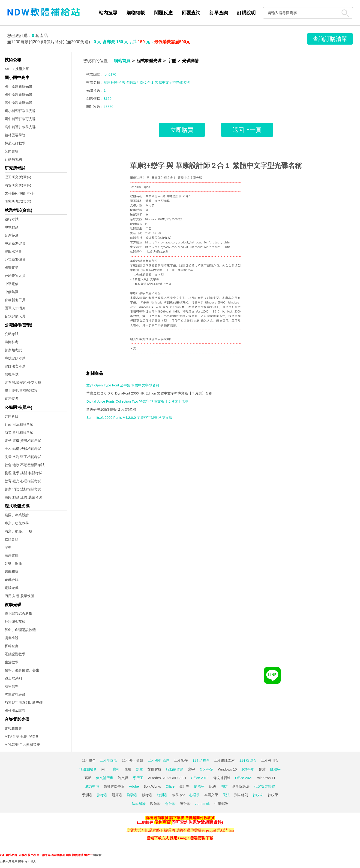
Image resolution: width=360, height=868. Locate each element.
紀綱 (213, 786)
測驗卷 (132, 795)
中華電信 (12, 284)
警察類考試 (13, 350)
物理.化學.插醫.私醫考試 (23, 473)
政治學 (155, 804)
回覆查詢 (191, 13)
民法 (226, 795)
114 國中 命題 (159, 760)
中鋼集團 (12, 292)
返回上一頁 (247, 130)
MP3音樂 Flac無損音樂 (22, 745)
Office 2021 (244, 778)
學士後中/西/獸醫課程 (21, 390)
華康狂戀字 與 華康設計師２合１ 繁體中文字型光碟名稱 (216, 165)
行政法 (258, 795)
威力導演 (92, 786)
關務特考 (12, 399)
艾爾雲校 (12, 151)
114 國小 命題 (133, 760)
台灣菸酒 (12, 235)
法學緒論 (139, 804)
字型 (8, 547)
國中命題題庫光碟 (18, 95)
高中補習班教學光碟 (20, 127)
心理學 (194, 795)
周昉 (224, 786)
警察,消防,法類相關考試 (23, 489)
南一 (105, 769)
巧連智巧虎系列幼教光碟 (24, 703)
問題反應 (163, 13)
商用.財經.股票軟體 (19, 596)
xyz (2, 855)
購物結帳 (136, 13)
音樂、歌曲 (13, 563)
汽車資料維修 (15, 694)
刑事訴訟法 (241, 786)
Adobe (134, 786)
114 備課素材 (224, 760)
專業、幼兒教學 (17, 523)
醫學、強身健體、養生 (22, 670)
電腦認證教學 (15, 654)
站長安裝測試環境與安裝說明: (151, 339)
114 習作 (181, 760)
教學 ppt (178, 795)
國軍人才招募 (15, 308)
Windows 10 (227, 769)
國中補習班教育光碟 (20, 119)
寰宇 (191, 769)
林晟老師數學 (15, 143)
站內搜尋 (108, 13)
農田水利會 (13, 251)
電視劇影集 (13, 728)
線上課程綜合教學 (18, 614)
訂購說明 (246, 13)
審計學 (185, 804)
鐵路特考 (12, 342)
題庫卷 (117, 795)
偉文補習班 (105, 778)
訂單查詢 (219, 13)
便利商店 (162, 822)
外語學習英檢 (15, 622)
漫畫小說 (12, 638)
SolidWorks (152, 786)
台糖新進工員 (15, 300)
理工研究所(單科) (18, 177)
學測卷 (87, 795)
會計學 (184, 786)
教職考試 (12, 374)
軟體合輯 (12, 539)
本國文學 (211, 795)
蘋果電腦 (12, 555)
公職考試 (12, 334)
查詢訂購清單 (330, 39)
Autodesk (202, 804)
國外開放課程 (15, 711)
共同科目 (12, 416)
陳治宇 (275, 769)
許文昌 (123, 778)
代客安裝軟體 (264, 786)
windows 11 (266, 778)
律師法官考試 (15, 366)
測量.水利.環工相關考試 (23, 457)
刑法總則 (241, 795)
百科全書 (12, 646)
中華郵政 (12, 227)
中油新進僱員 (15, 243)
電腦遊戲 (12, 588)
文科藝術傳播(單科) (20, 193)
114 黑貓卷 (201, 760)
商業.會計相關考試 (19, 432)
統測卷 (162, 795)
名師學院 (206, 769)
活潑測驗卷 (88, 769)
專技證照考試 (15, 358)
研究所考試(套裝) (18, 201)
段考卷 (147, 795)
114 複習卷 (248, 760)
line (231, 830)
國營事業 (12, 268)
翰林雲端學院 (15, 135)
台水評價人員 (15, 316)
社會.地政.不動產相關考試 (25, 465)
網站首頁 (122, 61)
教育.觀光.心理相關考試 (23, 481)
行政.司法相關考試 (19, 424)
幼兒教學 (12, 686)
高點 (88, 778)
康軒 (116, 769)
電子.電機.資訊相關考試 (23, 441)
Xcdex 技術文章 (17, 69)
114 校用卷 (270, 760)
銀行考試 (12, 219)
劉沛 (262, 769)
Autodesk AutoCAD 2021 (167, 778)
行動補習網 (13, 159)
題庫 (139, 769)
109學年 (248, 769)
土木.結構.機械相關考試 (23, 449)
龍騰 (128, 769)
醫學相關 (12, 572)
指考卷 (102, 795)
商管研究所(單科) (18, 185)
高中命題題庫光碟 (18, 103)
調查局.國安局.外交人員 (23, 382)
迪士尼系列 (13, 678)
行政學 (273, 795)
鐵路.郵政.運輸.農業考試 (23, 497)
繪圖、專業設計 (17, 515)
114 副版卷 (109, 760)
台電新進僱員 (15, 259)
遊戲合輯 (12, 580)
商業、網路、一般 (18, 531)
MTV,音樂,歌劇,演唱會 (22, 736)
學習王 (138, 778)
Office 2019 (200, 778)
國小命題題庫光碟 (18, 86)
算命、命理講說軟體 (20, 630)
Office (170, 786)
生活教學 (12, 662)
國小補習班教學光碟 (20, 111)
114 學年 (88, 760)
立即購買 (182, 130)
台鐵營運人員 (15, 276)
